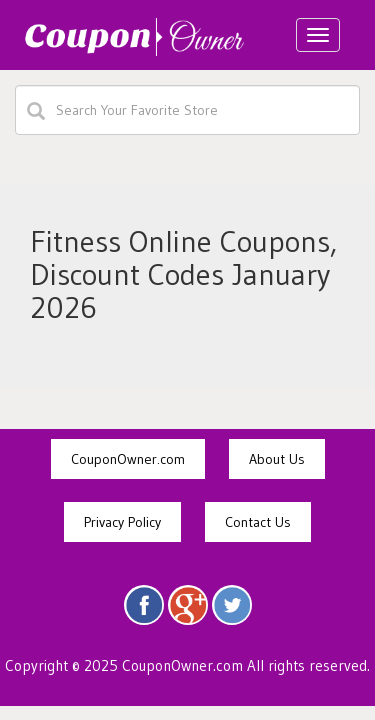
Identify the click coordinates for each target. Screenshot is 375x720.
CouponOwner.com (128, 459)
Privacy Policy (122, 522)
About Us (277, 459)
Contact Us (258, 522)
